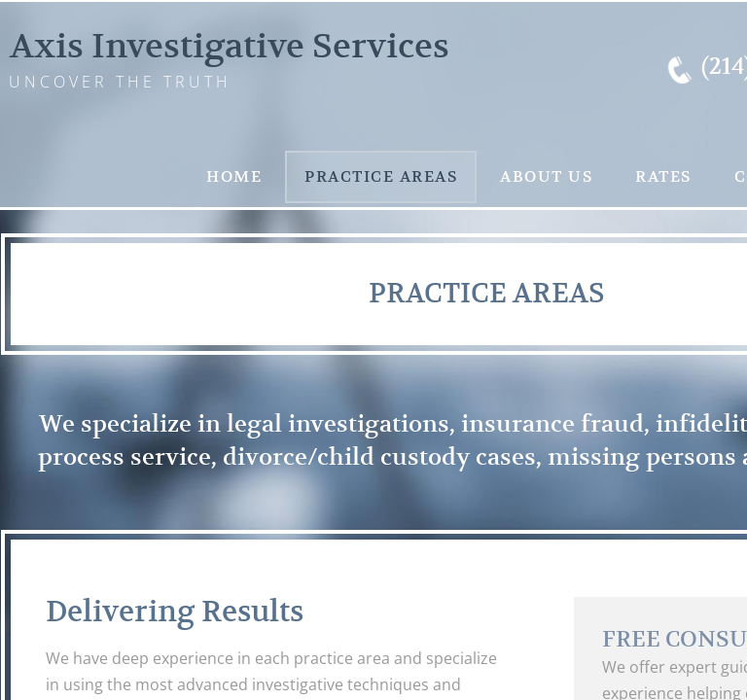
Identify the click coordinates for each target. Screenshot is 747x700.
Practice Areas (381, 177)
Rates (663, 177)
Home (234, 177)
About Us (546, 177)
